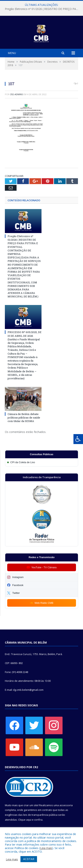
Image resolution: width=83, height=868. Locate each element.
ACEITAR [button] (29, 859)
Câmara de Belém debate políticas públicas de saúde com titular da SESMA (24, 418)
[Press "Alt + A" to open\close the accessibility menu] (78, 439)
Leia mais (46, 848)
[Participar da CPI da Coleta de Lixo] (42, 462)
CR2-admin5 (16, 94)
